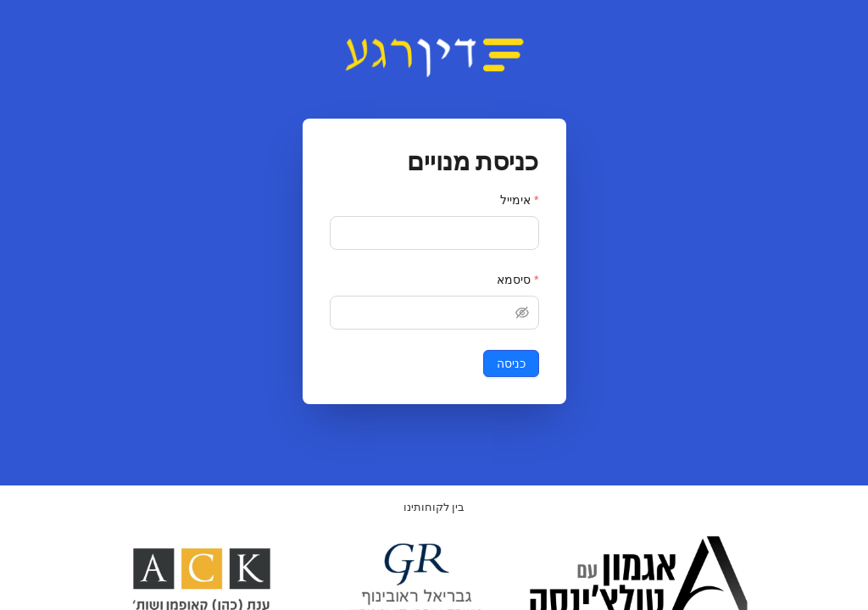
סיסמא (514, 280)
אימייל (515, 200)
